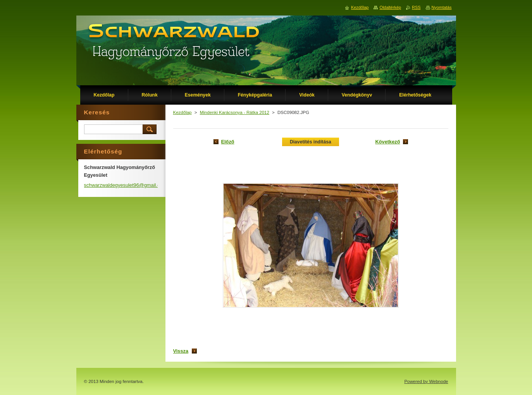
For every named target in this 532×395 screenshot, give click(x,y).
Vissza (181, 351)
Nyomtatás (442, 7)
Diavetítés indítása (311, 142)
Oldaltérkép (390, 7)
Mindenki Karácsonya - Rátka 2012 (235, 112)
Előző (228, 142)
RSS (416, 7)
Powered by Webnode (426, 381)
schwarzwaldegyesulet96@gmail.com (126, 185)
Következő (387, 142)
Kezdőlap (182, 112)
